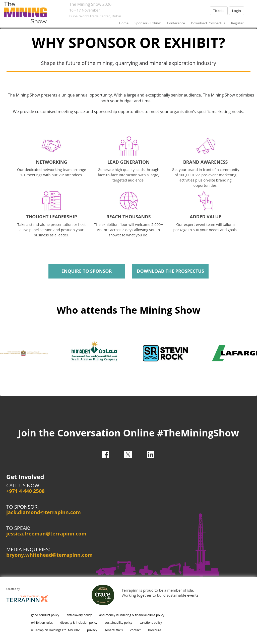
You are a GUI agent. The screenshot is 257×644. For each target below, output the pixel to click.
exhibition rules (42, 623)
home (124, 23)
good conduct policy (45, 615)
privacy (92, 630)
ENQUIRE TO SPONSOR (87, 271)
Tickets (219, 11)
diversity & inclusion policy (79, 623)
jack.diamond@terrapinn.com (44, 512)
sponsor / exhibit (148, 23)
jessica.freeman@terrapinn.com (46, 534)
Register (237, 23)
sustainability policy (119, 623)
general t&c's (114, 630)
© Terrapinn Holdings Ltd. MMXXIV (55, 630)
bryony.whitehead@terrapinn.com (49, 555)
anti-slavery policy (79, 615)
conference (176, 23)
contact (135, 630)
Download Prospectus (208, 23)
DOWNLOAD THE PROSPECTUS (170, 271)
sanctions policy (151, 623)
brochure (155, 630)
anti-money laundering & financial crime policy (132, 615)
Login (237, 11)
